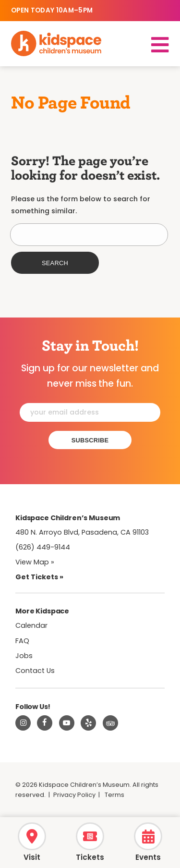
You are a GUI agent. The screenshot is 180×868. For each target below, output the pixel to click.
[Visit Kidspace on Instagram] (23, 723)
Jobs (24, 656)
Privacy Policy (74, 795)
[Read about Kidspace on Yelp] (88, 723)
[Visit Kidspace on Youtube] (67, 723)
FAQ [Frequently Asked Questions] (22, 641)
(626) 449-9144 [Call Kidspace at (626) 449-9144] (43, 547)
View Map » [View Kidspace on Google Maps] (35, 562)
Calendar (31, 625)
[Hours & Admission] (32, 840)
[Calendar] (148, 840)
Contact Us (35, 671)
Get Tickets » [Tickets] (39, 577)
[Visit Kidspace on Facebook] (45, 723)
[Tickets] (90, 840)
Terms (114, 795)
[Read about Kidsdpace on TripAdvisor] (110, 723)
